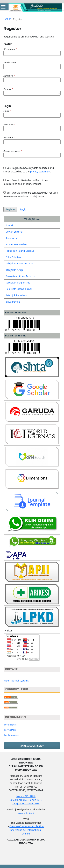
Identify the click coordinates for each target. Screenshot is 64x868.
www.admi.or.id (27, 813)
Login (23, 209)
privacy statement (40, 171)
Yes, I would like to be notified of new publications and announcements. (26, 182)
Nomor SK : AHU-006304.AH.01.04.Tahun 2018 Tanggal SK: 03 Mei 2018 (26, 800)
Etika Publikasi (13, 257)
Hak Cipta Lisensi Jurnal (19, 289)
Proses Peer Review (16, 244)
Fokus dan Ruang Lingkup (20, 251)
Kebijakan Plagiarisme (18, 283)
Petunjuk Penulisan (16, 295)
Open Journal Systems (16, 681)
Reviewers (11, 238)
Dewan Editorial (14, 232)
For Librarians (11, 735)
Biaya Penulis (13, 302)
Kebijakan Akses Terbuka (19, 263)
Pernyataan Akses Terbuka (20, 276)
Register (10, 209)
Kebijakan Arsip (14, 270)
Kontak (9, 225)
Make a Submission (32, 746)
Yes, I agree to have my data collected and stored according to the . (29, 170)
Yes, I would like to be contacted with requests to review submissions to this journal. (31, 194)
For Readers (10, 725)
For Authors (10, 730)
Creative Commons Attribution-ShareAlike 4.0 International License (27, 830)
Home (7, 19)
